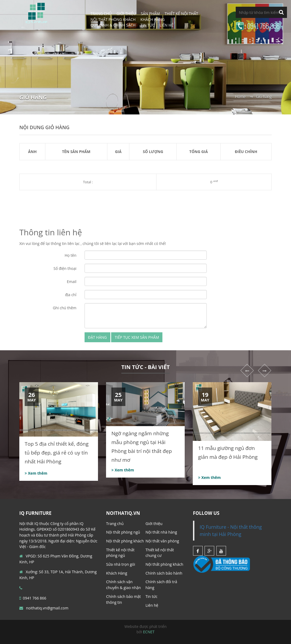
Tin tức (148, 25)
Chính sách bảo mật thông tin (123, 599)
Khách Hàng (117, 573)
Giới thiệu (154, 524)
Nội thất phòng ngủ (123, 532)
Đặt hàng (97, 337)
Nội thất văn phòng (162, 541)
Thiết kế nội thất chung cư (160, 553)
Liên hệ (166, 25)
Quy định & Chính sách (113, 25)
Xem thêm (36, 473)
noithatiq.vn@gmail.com (44, 608)
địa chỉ (71, 295)
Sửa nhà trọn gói (121, 564)
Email (72, 282)
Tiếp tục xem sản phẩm (137, 337)
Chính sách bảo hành (164, 573)
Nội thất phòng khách (125, 541)
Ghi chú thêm (65, 308)
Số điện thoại (65, 268)
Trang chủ (115, 524)
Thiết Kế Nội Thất (181, 14)
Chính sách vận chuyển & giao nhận (123, 585)
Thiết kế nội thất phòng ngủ (120, 553)
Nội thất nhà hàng (161, 532)
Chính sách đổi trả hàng (161, 585)
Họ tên (71, 255)
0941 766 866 (33, 598)
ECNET (149, 632)
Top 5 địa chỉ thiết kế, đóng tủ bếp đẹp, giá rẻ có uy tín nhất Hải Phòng (57, 453)
